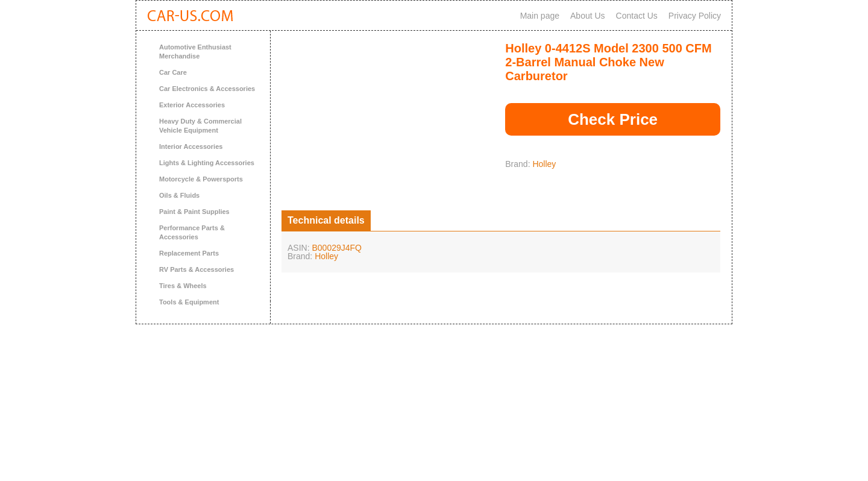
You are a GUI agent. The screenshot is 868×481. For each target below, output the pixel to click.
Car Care (173, 72)
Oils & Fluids (179, 195)
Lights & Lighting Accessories (207, 163)
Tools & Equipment (189, 302)
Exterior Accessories (192, 105)
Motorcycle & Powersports (201, 179)
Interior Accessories (191, 146)
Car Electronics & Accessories (207, 89)
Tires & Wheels (183, 286)
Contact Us (637, 16)
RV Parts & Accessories (197, 269)
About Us (588, 16)
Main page (540, 16)
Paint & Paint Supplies (194, 212)
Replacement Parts (189, 253)
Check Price (613, 119)
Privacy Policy (695, 16)
